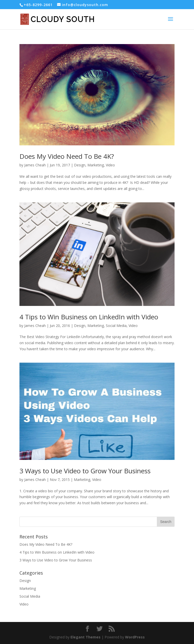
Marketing (96, 165)
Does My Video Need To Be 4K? (67, 156)
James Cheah (35, 165)
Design (80, 165)
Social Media (116, 326)
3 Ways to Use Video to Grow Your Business (85, 471)
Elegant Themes (86, 637)
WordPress (135, 637)
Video (110, 165)
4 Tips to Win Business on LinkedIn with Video (89, 317)
